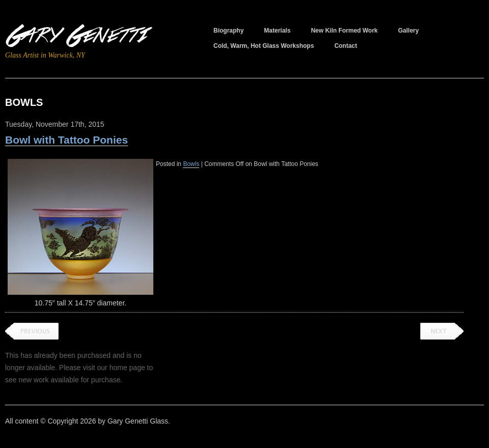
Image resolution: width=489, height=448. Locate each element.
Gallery (409, 31)
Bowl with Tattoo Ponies (66, 140)
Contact (346, 46)
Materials (277, 31)
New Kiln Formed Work (344, 31)
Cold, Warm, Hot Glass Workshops (264, 46)
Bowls (191, 164)
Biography (228, 31)
